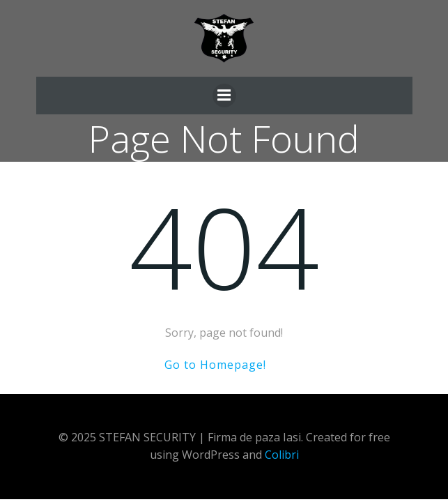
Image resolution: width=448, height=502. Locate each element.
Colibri (282, 455)
